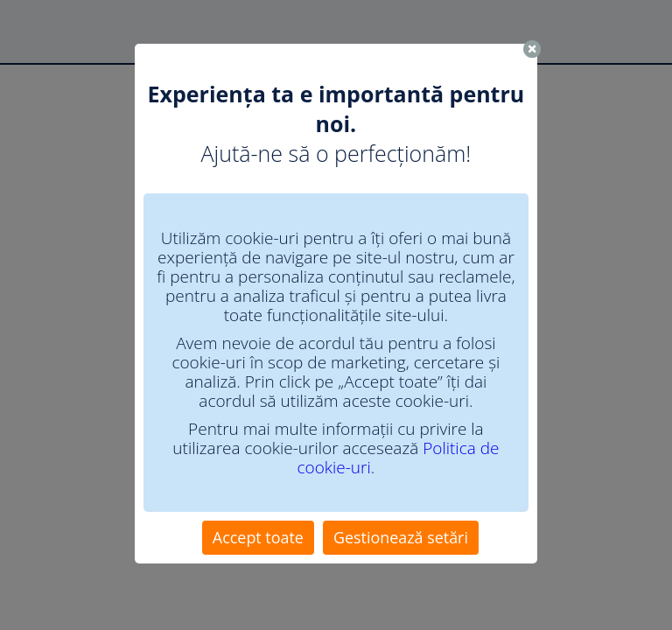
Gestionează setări (401, 537)
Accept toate (258, 537)
